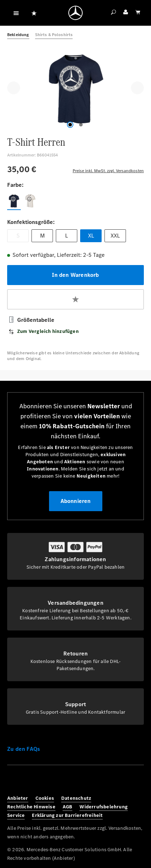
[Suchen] (113, 13)
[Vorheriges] (14, 88)
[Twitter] (47, 782)
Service (16, 815)
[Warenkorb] (138, 13)
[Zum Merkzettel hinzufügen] (75, 299)
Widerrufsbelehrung (104, 807)
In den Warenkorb (75, 275)
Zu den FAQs (24, 749)
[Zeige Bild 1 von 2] (70, 125)
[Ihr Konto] (126, 13)
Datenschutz (76, 798)
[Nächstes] (137, 88)
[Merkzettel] (34, 13)
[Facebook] (15, 782)
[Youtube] (62, 782)
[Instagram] (31, 782)
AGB (68, 807)
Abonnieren (76, 501)
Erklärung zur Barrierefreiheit (67, 815)
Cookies (45, 798)
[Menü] (16, 13)
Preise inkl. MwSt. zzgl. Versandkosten (108, 171)
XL (91, 236)
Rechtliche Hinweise (31, 807)
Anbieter (18, 798)
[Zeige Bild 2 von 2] (81, 125)
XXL (115, 236)
